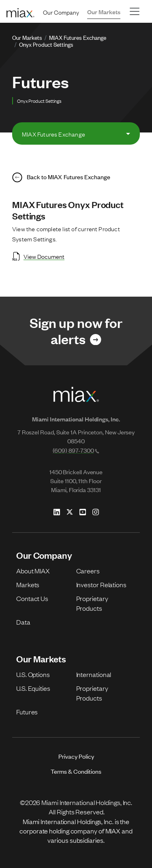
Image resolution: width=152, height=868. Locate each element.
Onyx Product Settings (46, 44)
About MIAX (33, 571)
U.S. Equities (33, 688)
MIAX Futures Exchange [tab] (54, 134)
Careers (88, 571)
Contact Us (32, 598)
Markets (28, 584)
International (94, 674)
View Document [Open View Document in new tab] (38, 256)
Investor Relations (101, 584)
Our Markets (104, 12)
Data (23, 622)
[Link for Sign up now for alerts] (76, 331)
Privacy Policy (76, 756)
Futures (27, 712)
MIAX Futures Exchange (78, 37)
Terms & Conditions (76, 771)
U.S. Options (33, 674)
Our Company (61, 12)
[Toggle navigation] (135, 11)
